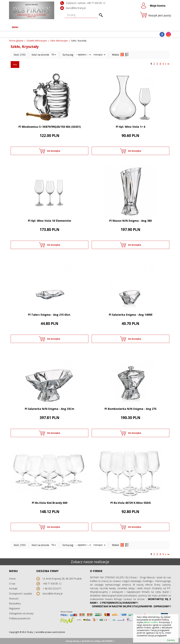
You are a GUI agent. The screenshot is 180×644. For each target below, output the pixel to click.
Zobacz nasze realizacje (90, 562)
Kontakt (13, 589)
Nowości (14, 599)
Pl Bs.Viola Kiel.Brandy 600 (50, 503)
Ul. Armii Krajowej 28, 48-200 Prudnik (62, 579)
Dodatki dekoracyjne (37, 41)
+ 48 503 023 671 (52, 589)
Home (12, 579)
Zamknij (171, 640)
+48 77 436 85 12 (52, 584)
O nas (12, 584)
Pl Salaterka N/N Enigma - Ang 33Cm (49, 409)
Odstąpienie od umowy (21, 613)
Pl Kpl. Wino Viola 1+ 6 (130, 127)
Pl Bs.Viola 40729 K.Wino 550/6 (130, 503)
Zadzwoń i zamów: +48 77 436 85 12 (86, 3)
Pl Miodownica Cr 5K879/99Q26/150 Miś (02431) (50, 127)
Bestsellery (15, 603)
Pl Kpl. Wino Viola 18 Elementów (49, 221)
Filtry (15, 65)
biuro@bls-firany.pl (76, 8)
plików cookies (151, 622)
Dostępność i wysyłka (20, 594)
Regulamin (15, 608)
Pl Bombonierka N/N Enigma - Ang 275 (130, 409)
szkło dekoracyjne (59, 41)
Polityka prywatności (20, 618)
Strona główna (16, 41)
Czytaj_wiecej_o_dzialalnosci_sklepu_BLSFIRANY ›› (90, 641)
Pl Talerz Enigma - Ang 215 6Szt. (49, 315)
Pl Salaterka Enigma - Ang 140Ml (130, 315)
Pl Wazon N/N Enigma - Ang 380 (130, 221)
